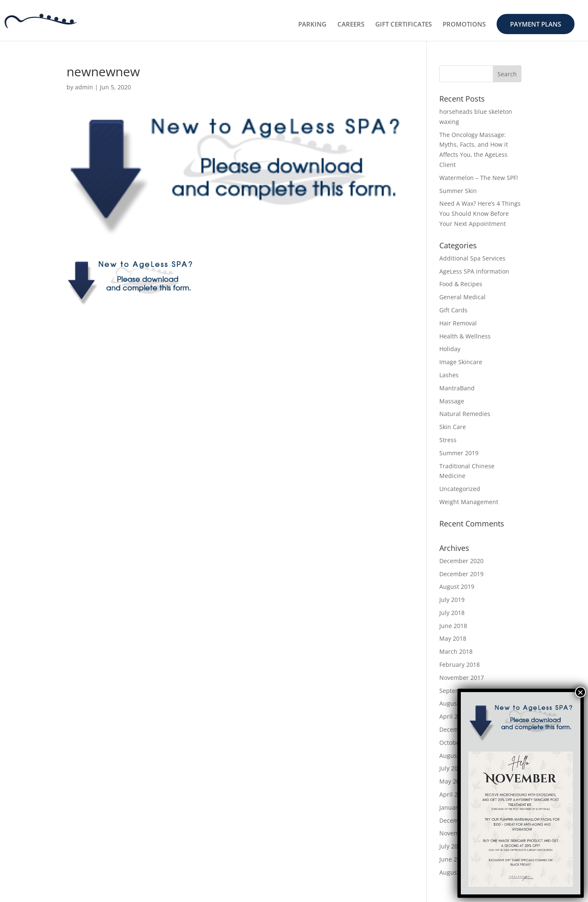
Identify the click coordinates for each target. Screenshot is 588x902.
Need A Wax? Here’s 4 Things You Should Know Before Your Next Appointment (480, 213)
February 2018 (460, 664)
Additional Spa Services (472, 258)
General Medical (462, 297)
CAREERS (351, 25)
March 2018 (456, 651)
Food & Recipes (461, 284)
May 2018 (453, 638)
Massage (452, 401)
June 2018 (453, 626)
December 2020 (461, 561)
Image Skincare (461, 362)
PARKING (312, 25)
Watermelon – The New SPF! (479, 178)
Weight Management (469, 502)
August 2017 (457, 703)
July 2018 (452, 613)
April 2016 (454, 794)
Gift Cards (453, 310)
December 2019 (461, 574)
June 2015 (453, 859)
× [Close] (580, 692)
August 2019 (457, 587)
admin (84, 87)
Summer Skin (458, 191)
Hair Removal (458, 323)
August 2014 (457, 872)
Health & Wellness (465, 336)
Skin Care (453, 427)
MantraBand (457, 388)
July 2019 (452, 600)
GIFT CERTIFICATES (404, 25)
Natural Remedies (465, 414)
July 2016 (452, 768)
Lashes (449, 375)
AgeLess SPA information (474, 271)
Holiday (450, 349)
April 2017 (454, 716)
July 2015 (452, 846)
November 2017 (462, 678)
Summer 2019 (459, 453)
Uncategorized (460, 489)
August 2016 (457, 756)
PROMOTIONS (464, 25)
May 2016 (453, 781)
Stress (448, 440)
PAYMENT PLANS (536, 24)
